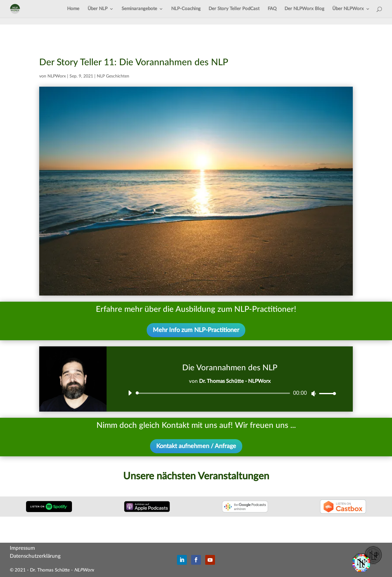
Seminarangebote (139, 9)
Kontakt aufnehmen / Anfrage (196, 446)
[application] (230, 393)
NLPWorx (57, 76)
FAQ (272, 9)
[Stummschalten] (314, 394)
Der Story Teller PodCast (234, 9)
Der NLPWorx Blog (304, 9)
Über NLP (98, 9)
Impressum (22, 548)
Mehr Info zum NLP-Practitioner (196, 330)
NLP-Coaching (186, 9)
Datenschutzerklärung (35, 556)
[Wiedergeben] (130, 393)
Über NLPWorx (348, 9)
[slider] (214, 393)
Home (73, 9)
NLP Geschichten (113, 76)
